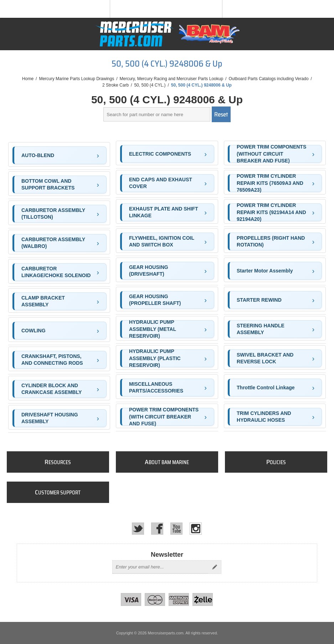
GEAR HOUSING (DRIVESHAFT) (149, 271)
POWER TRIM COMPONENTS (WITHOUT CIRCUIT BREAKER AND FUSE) (271, 154)
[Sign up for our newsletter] (160, 567)
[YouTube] (176, 529)
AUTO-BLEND (38, 155)
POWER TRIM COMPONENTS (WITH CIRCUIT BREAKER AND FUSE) (164, 417)
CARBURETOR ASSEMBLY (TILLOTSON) (53, 214)
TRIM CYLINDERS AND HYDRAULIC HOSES (264, 417)
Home (28, 79)
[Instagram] (196, 529)
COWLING (34, 331)
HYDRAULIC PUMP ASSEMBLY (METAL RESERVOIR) (153, 329)
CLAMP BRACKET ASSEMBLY (43, 301)
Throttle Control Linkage (266, 388)
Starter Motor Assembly (265, 271)
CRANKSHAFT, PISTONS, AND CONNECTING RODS (52, 360)
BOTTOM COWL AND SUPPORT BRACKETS (48, 185)
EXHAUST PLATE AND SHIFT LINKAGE (164, 212)
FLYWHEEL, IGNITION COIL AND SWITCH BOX (162, 241)
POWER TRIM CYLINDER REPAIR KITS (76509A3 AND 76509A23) (270, 183)
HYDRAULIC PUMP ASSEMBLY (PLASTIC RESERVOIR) (155, 358)
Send (215, 567)
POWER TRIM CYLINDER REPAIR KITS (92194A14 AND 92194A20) (271, 212)
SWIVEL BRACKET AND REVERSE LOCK (265, 358)
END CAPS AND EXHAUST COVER (161, 183)
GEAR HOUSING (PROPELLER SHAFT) (155, 300)
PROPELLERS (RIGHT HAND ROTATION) (271, 241)
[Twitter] (138, 529)
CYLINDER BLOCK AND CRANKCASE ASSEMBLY (52, 389)
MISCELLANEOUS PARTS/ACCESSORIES (156, 388)
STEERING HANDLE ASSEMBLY (261, 329)
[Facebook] (157, 529)
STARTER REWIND (259, 300)
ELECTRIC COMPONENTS (160, 154)
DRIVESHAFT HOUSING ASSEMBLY (50, 418)
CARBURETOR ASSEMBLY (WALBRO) (53, 243)
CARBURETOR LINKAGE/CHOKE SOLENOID (56, 272)
